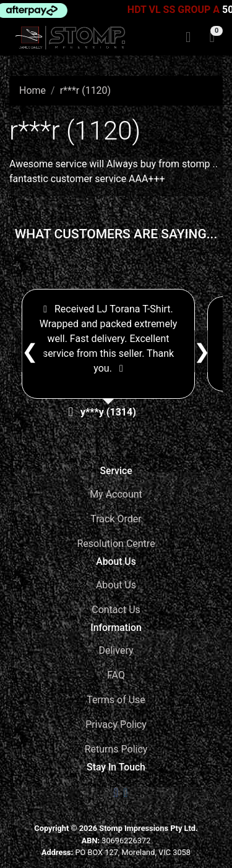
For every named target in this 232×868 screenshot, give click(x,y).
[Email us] (107, 793)
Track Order (116, 519)
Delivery (116, 650)
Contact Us (116, 610)
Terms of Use (116, 700)
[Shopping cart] (212, 38)
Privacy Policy (116, 724)
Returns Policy (116, 749)
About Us (116, 585)
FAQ (116, 675)
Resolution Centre (116, 544)
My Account (116, 494)
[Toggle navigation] (188, 38)
